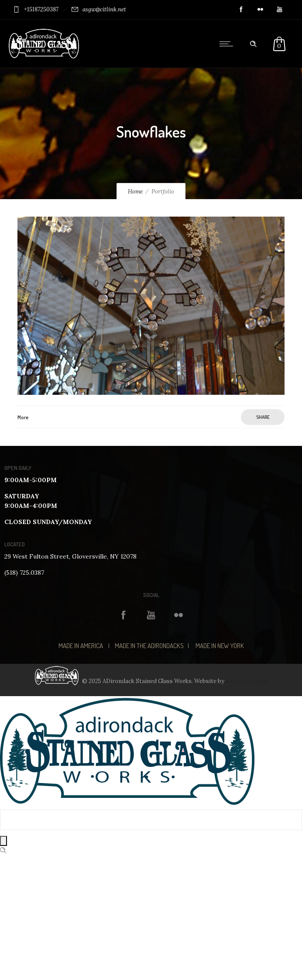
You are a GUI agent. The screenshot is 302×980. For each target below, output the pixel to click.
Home (135, 192)
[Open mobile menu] (228, 44)
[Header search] (253, 44)
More (23, 417)
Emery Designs (246, 681)
